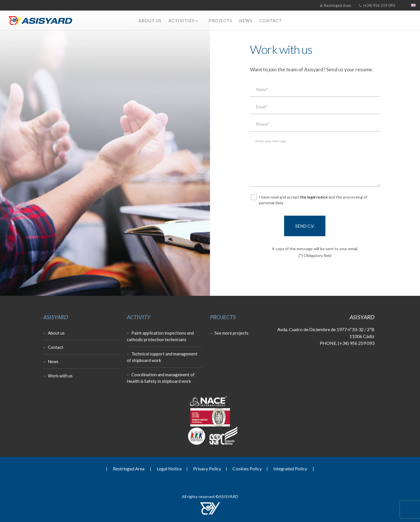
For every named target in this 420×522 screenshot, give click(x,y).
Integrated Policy (294, 469)
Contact (53, 347)
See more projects (229, 333)
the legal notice (314, 197)
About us (54, 333)
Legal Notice (169, 469)
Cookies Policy (247, 469)
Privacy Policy (207, 469)
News (51, 361)
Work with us (58, 376)
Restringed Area (337, 5)
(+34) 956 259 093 (379, 5)
